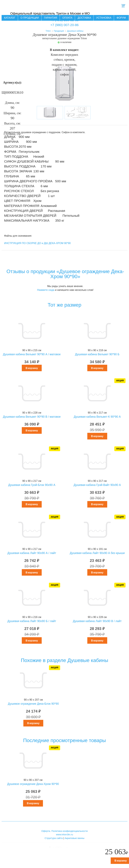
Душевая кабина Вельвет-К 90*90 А (97, 417)
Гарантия (51, 18)
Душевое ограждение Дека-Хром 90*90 (33, 784)
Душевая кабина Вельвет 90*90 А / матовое (32, 354)
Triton (48, 31)
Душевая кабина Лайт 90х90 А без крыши (97, 553)
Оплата (67, 18)
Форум (121, 18)
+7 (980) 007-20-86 (64, 25)
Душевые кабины (75, 31)
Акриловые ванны (74, 838)
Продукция (59, 31)
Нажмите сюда (46, 290)
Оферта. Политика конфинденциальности (64, 831)
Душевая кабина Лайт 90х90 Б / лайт (32, 621)
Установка (104, 18)
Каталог (10, 18)
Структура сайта (54, 838)
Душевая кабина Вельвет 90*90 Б (97, 354)
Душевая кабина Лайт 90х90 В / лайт (97, 621)
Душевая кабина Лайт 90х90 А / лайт (32, 553)
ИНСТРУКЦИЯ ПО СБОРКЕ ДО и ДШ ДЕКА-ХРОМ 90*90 (37, 243)
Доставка (84, 18)
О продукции (30, 18)
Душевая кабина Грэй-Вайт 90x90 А (97, 485)
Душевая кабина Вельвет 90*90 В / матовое (32, 417)
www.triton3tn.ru (65, 834)
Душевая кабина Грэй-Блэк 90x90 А (32, 485)
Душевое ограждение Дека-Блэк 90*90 (33, 704)
